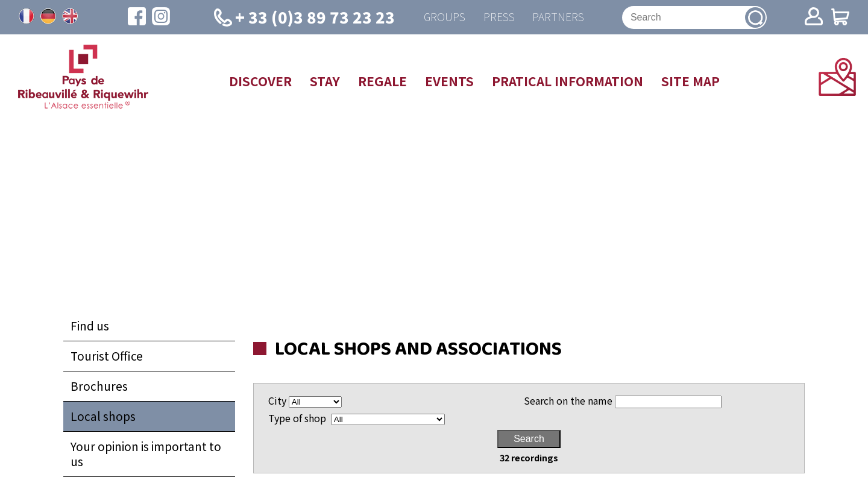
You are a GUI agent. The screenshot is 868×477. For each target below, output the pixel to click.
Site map (690, 81)
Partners (558, 17)
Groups (444, 17)
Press (498, 17)
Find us (90, 326)
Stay (325, 81)
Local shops (103, 416)
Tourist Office (107, 356)
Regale (382, 81)
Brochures (99, 386)
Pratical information (568, 81)
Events (449, 81)
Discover (260, 81)
